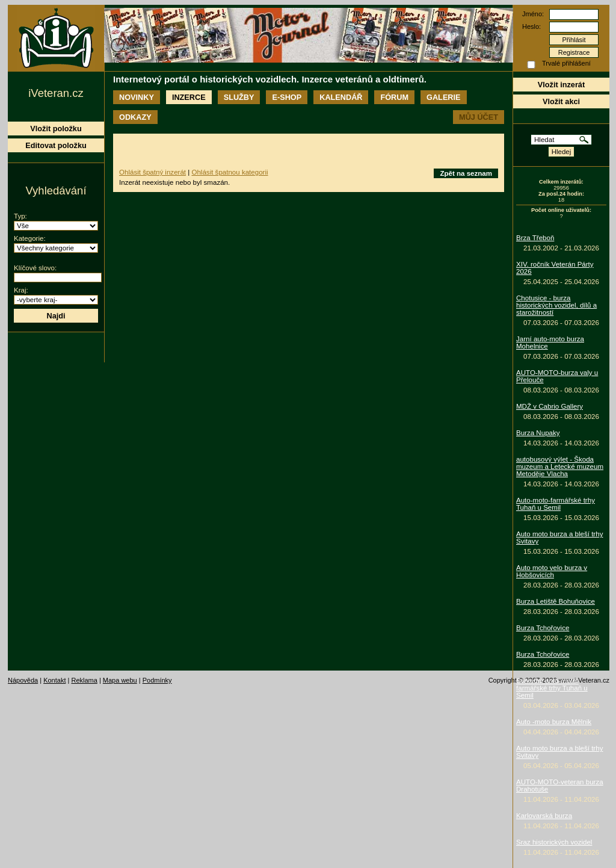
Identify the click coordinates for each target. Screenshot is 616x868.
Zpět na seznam (466, 173)
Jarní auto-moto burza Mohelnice (550, 343)
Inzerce (189, 97)
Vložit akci (561, 101)
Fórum (394, 97)
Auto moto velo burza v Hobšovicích (552, 571)
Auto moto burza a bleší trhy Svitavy (559, 538)
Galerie (443, 97)
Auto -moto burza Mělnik (554, 722)
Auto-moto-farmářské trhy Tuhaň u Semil (556, 504)
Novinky (137, 97)
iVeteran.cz (56, 93)
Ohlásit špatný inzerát (152, 172)
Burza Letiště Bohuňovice (556, 601)
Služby (239, 97)
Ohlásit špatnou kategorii (229, 172)
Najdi (56, 316)
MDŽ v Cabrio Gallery (550, 406)
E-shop (287, 97)
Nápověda (23, 680)
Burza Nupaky (538, 433)
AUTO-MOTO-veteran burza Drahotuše (560, 786)
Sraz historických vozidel (554, 842)
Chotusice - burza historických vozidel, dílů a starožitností (556, 305)
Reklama (84, 680)
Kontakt (54, 680)
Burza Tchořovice (543, 628)
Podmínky (157, 680)
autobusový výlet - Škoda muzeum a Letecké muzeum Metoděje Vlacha (560, 467)
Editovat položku (56, 145)
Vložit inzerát (561, 85)
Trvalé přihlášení (566, 63)
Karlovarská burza (544, 816)
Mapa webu (120, 680)
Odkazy (135, 117)
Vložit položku (56, 129)
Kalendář (341, 97)
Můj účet (479, 117)
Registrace (574, 52)
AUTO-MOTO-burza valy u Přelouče (557, 376)
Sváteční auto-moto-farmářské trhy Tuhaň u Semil (552, 688)
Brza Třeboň (535, 238)
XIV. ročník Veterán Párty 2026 (555, 268)
